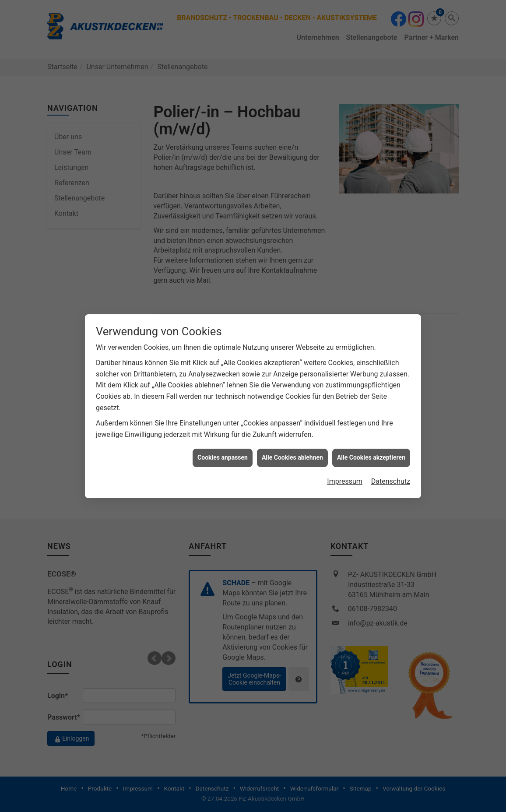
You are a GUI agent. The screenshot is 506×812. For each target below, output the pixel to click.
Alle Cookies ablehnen (292, 386)
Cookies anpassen (223, 386)
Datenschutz (391, 410)
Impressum (345, 410)
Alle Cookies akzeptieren (371, 386)
